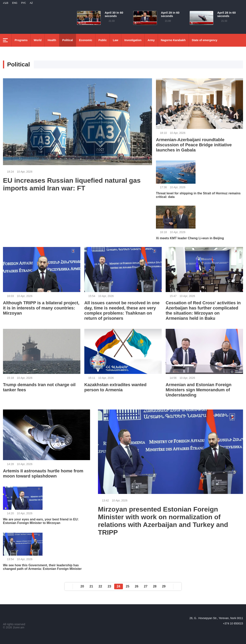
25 (128, 586)
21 (91, 586)
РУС (24, 3)
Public (103, 40)
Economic (86, 40)
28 (155, 586)
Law (115, 40)
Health (52, 40)
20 (82, 586)
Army (151, 40)
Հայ (6, 3)
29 (164, 586)
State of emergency (205, 40)
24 (119, 586)
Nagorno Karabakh (173, 40)
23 (109, 586)
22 (100, 586)
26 (137, 586)
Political (68, 40)
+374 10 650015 (233, 623)
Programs (21, 40)
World (38, 40)
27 (146, 586)
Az (31, 3)
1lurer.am (18, 627)
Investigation (133, 40)
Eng (15, 3)
